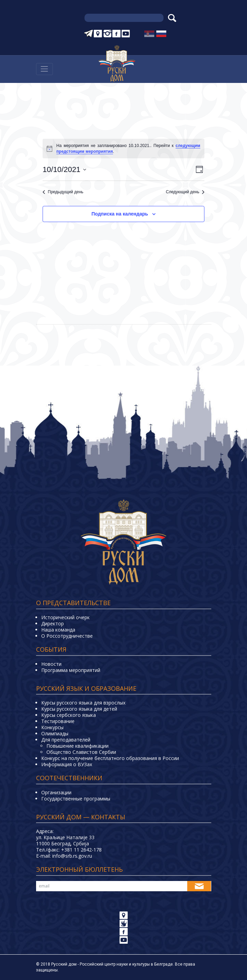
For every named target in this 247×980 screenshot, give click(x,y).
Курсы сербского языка (69, 715)
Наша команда (58, 630)
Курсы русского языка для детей (79, 709)
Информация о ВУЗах (67, 764)
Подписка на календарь (120, 214)
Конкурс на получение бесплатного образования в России (110, 758)
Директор (53, 623)
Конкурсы (52, 727)
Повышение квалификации (77, 746)
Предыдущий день (63, 192)
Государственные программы (76, 799)
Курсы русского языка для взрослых (83, 703)
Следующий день (185, 192)
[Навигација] (44, 69)
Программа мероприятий (71, 670)
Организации (56, 792)
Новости (51, 664)
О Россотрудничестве (67, 636)
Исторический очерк (65, 617)
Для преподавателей (66, 740)
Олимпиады (55, 733)
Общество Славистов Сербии (81, 752)
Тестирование (58, 721)
